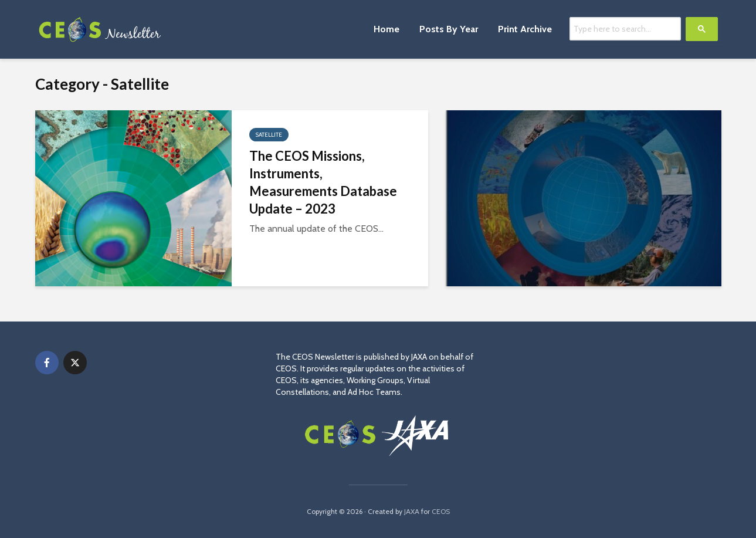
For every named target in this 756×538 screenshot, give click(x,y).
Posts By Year (449, 29)
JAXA (412, 511)
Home (387, 29)
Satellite (269, 135)
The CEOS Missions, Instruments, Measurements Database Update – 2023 (323, 182)
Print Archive (525, 29)
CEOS (441, 511)
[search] (625, 28)
